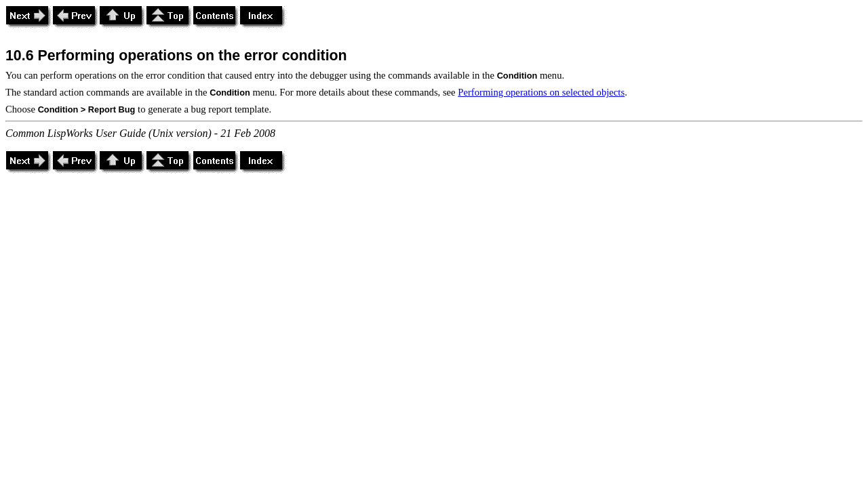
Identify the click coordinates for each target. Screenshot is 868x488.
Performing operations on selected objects (541, 92)
